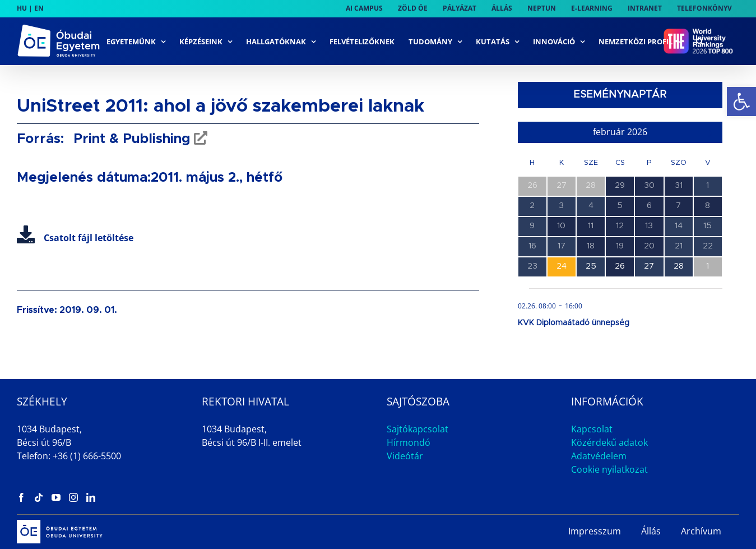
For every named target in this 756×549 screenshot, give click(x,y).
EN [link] (39, 8)
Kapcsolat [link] (592, 429)
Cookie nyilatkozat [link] (609, 469)
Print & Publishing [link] (130, 139)
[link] (741, 102)
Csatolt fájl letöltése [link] (75, 238)
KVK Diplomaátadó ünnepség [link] (574, 323)
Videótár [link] (405, 456)
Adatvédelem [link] (599, 456)
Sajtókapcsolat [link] (418, 429)
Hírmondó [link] (409, 442)
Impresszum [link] (595, 531)
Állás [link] (651, 531)
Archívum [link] (701, 531)
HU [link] (22, 8)
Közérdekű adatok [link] (609, 442)
